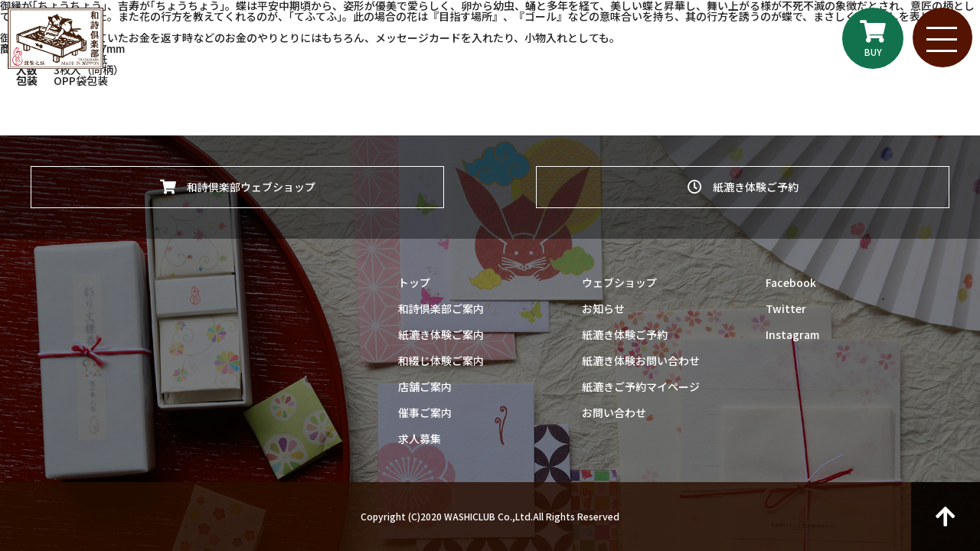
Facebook (791, 282)
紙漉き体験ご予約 (743, 186)
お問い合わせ (614, 412)
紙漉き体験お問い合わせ (641, 360)
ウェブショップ (619, 282)
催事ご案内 (425, 412)
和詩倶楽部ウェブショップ (238, 186)
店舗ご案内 (425, 386)
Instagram (792, 334)
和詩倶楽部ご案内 (441, 308)
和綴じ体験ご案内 (441, 360)
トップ (414, 282)
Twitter (786, 308)
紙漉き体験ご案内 (441, 334)
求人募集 (420, 439)
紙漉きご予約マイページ (641, 386)
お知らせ (603, 308)
